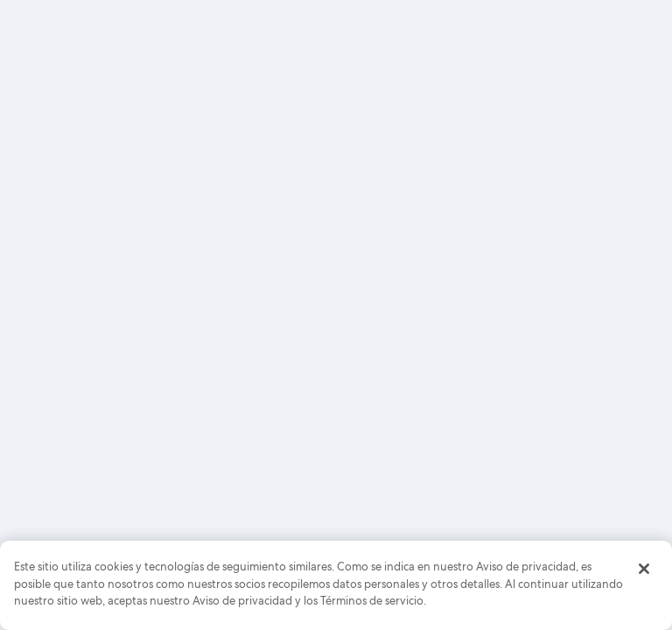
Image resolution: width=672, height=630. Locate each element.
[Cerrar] (644, 569)
